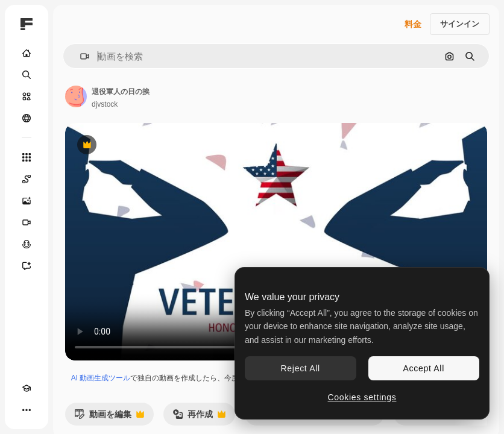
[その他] (27, 410)
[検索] (27, 75)
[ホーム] (27, 53)
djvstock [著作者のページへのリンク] (105, 104)
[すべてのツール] (27, 157)
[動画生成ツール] (27, 222)
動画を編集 (109, 417)
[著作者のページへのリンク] (76, 96)
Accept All (424, 368)
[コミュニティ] (27, 118)
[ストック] (27, 96)
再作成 (199, 417)
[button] (80, 56)
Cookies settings (362, 397)
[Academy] (27, 388)
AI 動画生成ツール (101, 378)
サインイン (460, 24)
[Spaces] (27, 179)
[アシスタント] (27, 266)
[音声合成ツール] (27, 244)
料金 (413, 24)
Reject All (301, 368)
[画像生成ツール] (27, 201)
